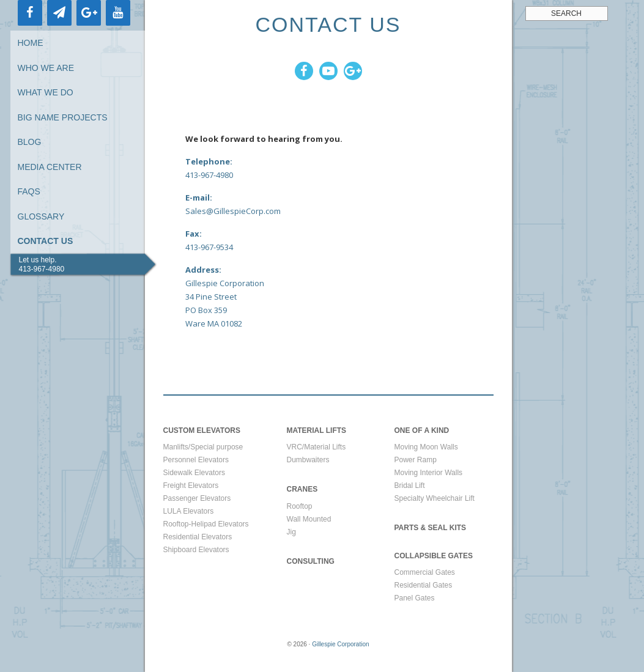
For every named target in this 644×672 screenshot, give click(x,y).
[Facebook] (30, 13)
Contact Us (46, 241)
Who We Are (46, 68)
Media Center (50, 167)
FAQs (29, 191)
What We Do (46, 92)
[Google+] (89, 13)
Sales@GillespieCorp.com (233, 211)
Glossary (41, 216)
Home (31, 43)
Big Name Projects (63, 117)
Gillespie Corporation (340, 644)
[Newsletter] (59, 13)
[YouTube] (118, 13)
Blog (30, 142)
